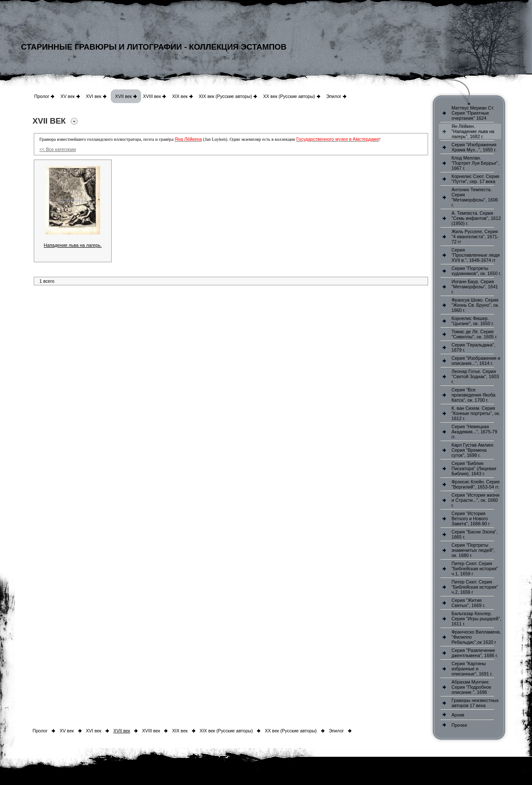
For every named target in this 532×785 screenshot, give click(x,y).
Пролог (42, 96)
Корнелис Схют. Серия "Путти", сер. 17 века (476, 179)
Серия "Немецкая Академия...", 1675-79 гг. (474, 432)
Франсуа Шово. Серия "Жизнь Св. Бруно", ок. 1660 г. (475, 305)
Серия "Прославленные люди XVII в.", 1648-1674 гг (476, 255)
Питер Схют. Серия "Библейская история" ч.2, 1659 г (475, 587)
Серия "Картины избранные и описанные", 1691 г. (472, 669)
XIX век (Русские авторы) (225, 96)
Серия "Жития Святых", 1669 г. (468, 603)
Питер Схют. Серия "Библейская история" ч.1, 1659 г (475, 569)
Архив (458, 715)
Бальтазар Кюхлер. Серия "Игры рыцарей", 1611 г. (476, 619)
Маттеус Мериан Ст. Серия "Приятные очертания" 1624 (473, 113)
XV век (67, 96)
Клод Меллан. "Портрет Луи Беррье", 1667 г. (476, 163)
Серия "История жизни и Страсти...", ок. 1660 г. (476, 500)
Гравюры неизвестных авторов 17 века (475, 703)
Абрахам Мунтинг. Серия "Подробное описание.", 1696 (471, 687)
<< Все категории (58, 149)
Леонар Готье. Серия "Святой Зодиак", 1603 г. (475, 376)
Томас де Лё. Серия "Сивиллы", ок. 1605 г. (475, 334)
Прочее (460, 725)
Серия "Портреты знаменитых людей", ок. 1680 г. (473, 550)
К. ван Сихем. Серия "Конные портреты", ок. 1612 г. (476, 413)
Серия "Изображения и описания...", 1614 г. (476, 361)
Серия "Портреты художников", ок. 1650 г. (476, 271)
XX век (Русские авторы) (289, 96)
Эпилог (334, 96)
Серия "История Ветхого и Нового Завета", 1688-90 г (471, 518)
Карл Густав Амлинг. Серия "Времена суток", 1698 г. (473, 450)
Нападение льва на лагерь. (72, 245)
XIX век (180, 96)
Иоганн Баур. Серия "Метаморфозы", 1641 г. (475, 287)
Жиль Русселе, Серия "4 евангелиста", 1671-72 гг (475, 237)
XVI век (94, 96)
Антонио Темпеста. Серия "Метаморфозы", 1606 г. (475, 197)
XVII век (123, 96)
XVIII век (152, 96)
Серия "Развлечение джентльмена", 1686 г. (475, 653)
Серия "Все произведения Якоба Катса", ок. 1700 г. (474, 395)
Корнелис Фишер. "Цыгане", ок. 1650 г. (473, 321)
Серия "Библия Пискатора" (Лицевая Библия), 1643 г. (474, 468)
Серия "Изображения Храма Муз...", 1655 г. (474, 147)
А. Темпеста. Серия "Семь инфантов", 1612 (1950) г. (476, 218)
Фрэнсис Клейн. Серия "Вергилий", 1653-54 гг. (476, 484)
